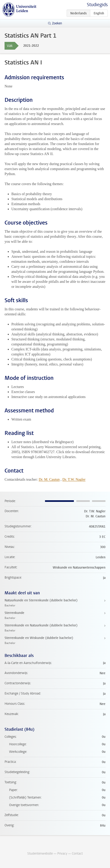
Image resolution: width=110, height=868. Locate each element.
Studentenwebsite (40, 854)
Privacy (62, 854)
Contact (77, 854)
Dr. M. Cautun (49, 479)
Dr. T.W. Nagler (74, 479)
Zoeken (57, 23)
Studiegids (97, 5)
